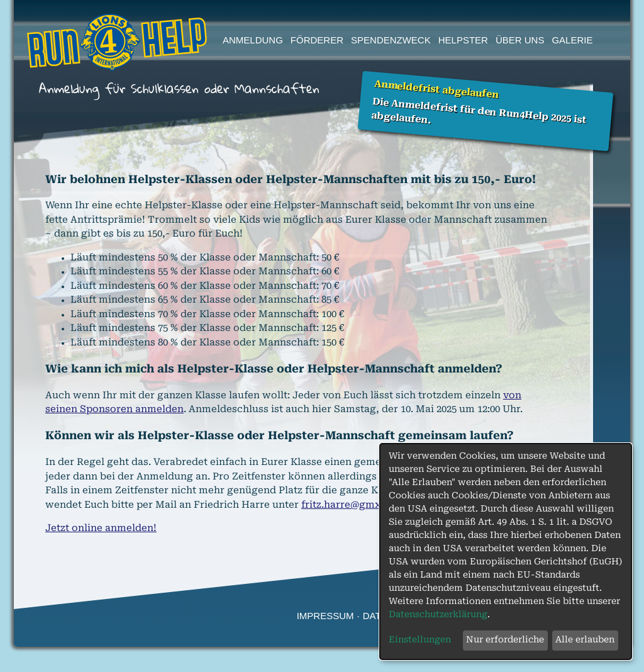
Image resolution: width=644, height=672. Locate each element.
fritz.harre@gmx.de (348, 506)
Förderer (317, 40)
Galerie (572, 40)
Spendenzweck (391, 40)
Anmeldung (253, 40)
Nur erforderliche (505, 640)
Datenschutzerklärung (438, 615)
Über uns (520, 40)
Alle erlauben (585, 640)
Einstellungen (420, 640)
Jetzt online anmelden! (101, 529)
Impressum (325, 616)
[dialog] (506, 552)
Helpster (463, 40)
